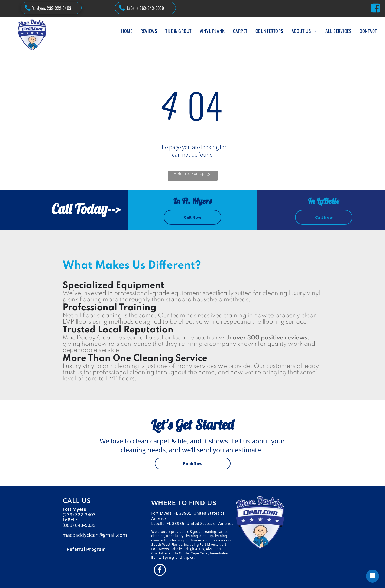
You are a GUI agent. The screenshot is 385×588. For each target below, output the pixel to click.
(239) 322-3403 (79, 515)
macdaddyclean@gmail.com (95, 535)
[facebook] (160, 571)
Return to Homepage (193, 173)
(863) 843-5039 (79, 526)
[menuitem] (127, 31)
